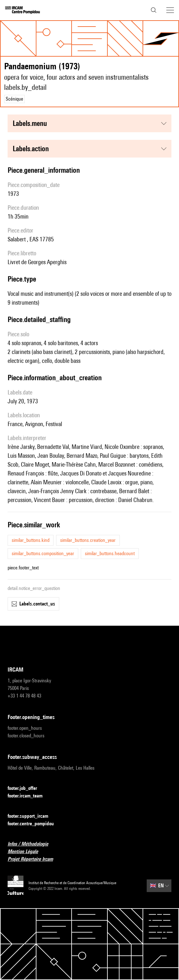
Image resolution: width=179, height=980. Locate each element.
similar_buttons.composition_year (43, 553)
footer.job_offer (26, 788)
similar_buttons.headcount (110, 553)
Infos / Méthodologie (32, 844)
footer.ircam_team (29, 796)
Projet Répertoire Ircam (34, 859)
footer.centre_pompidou (35, 824)
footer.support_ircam (32, 816)
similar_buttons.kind (31, 540)
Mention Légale (27, 852)
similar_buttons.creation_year (88, 540)
